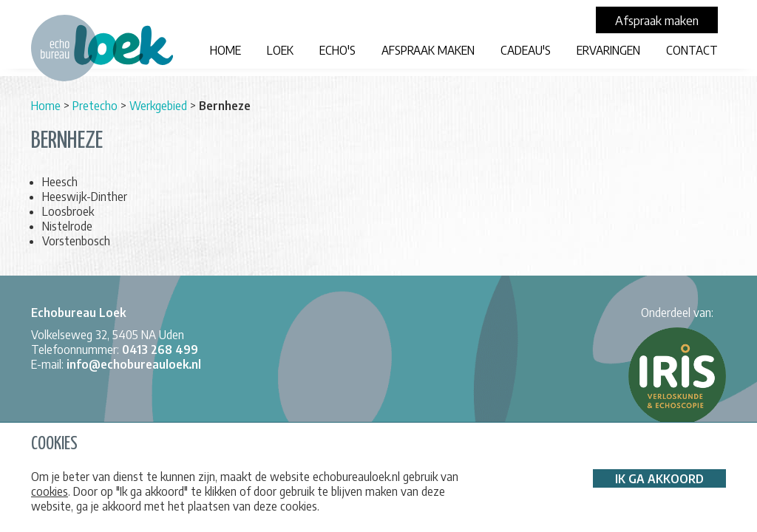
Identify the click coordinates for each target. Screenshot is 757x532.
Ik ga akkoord (659, 479)
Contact (692, 50)
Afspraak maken (428, 50)
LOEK (280, 50)
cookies (50, 491)
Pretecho (95, 106)
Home (225, 50)
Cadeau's (526, 50)
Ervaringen (608, 50)
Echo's (337, 50)
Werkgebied (158, 106)
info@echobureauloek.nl (134, 364)
